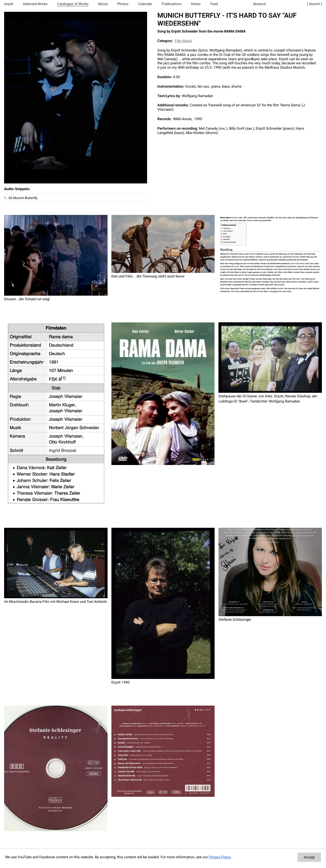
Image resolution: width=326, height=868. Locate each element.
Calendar (145, 4)
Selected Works (35, 4)
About (103, 4)
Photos (123, 4)
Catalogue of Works (73, 4)
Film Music (184, 41)
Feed (214, 4)
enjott (9, 4)
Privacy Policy (220, 857)
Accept (309, 857)
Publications (172, 4)
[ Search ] (315, 4)
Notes (196, 4)
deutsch (260, 4)
